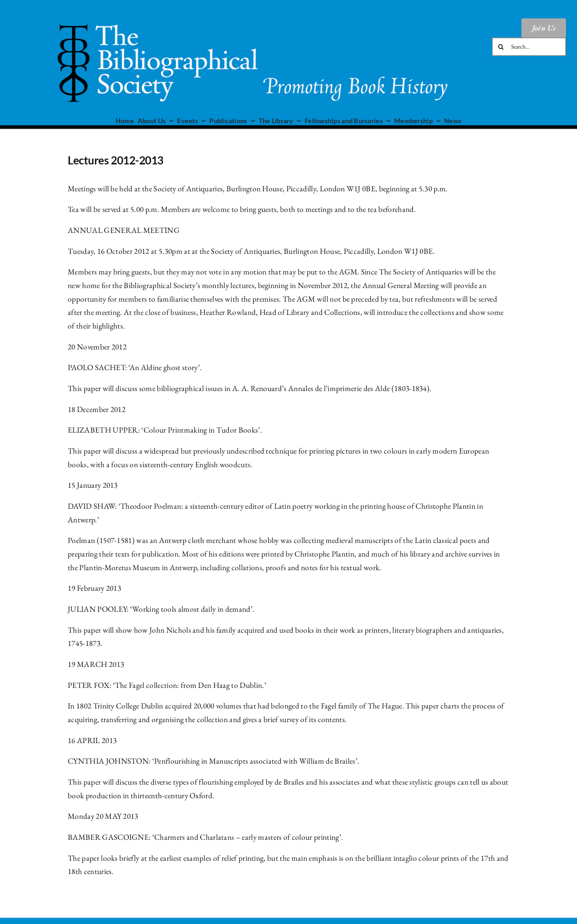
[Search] (501, 47)
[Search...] (529, 47)
